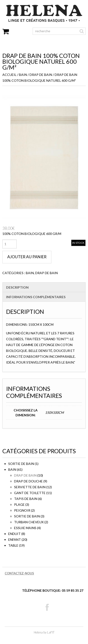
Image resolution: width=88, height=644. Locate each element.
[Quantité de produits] (10, 244)
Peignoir (22, 510)
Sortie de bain (27, 516)
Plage (19, 504)
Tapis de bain (26, 499)
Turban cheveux (29, 522)
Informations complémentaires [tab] (36, 297)
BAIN (23, 75)
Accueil (9, 75)
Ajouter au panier (27, 257)
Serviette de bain (30, 487)
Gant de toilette (30, 493)
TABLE (13, 545)
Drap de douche (28, 481)
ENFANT (15, 540)
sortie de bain (21, 464)
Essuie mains (25, 528)
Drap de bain (41, 75)
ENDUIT (14, 534)
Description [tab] (17, 287)
